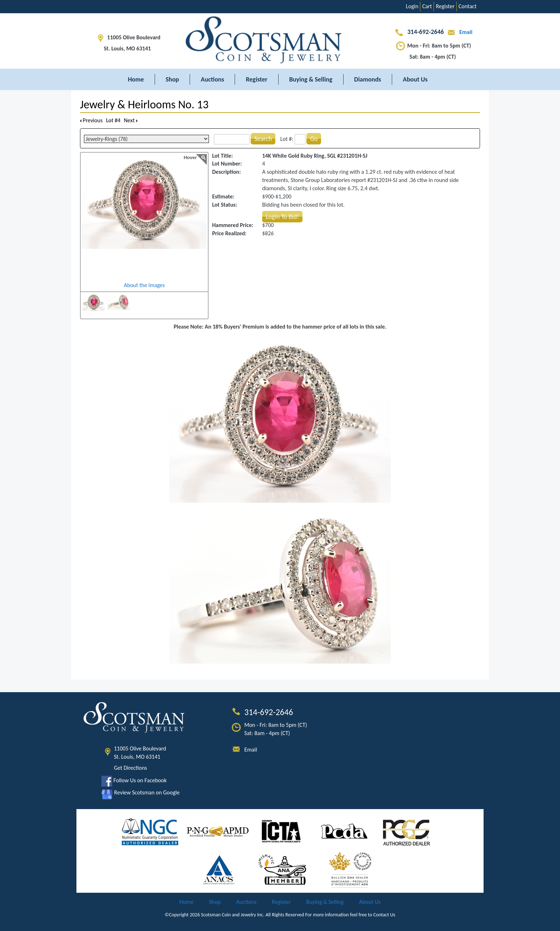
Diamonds (368, 79)
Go (314, 139)
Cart (427, 6)
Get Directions (131, 768)
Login (412, 6)
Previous (91, 120)
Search (263, 139)
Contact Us (384, 915)
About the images (144, 285)
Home (136, 79)
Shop (172, 79)
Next (131, 120)
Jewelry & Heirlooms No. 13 (144, 105)
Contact (467, 6)
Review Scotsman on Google (141, 792)
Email (459, 32)
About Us (415, 79)
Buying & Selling (311, 79)
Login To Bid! (282, 217)
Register (445, 6)
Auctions (212, 79)
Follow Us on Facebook (134, 780)
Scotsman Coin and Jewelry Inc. (233, 915)
